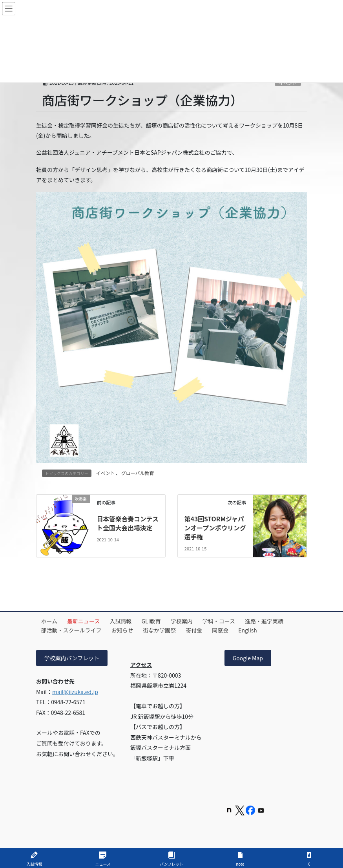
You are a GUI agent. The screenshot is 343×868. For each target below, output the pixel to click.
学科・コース (227, 620)
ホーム (50, 620)
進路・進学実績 (275, 620)
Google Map (248, 657)
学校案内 (189, 620)
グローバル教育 (138, 473)
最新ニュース (86, 620)
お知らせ (125, 629)
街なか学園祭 (164, 629)
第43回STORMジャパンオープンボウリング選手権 (215, 527)
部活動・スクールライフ (72, 629)
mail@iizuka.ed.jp (75, 691)
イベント (106, 473)
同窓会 (228, 629)
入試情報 (125, 620)
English (257, 629)
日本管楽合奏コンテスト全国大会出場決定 (125, 527)
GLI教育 (157, 620)
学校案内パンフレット (72, 657)
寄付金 (200, 629)
